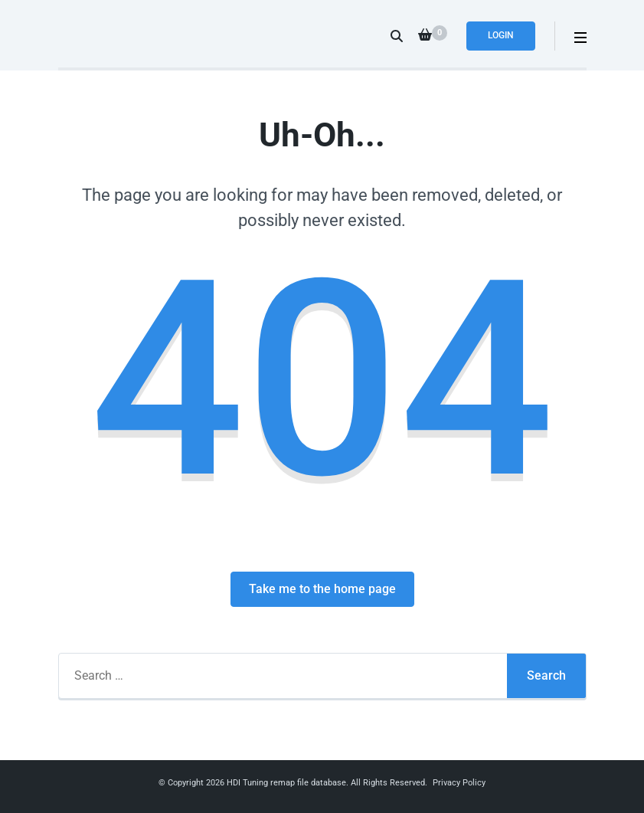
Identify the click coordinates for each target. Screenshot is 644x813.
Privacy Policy (459, 783)
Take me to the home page (322, 589)
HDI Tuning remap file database (286, 783)
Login (501, 35)
